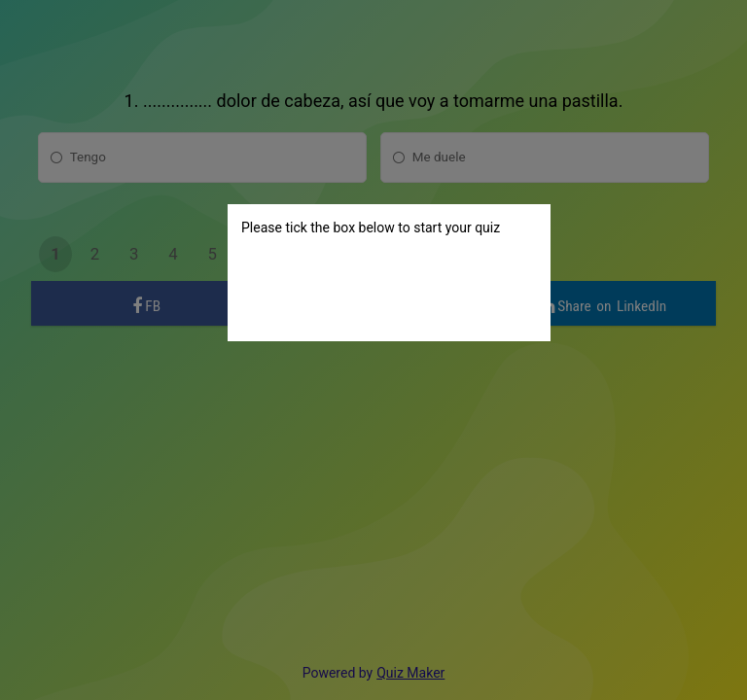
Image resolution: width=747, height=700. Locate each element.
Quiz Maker (410, 673)
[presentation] (389, 290)
